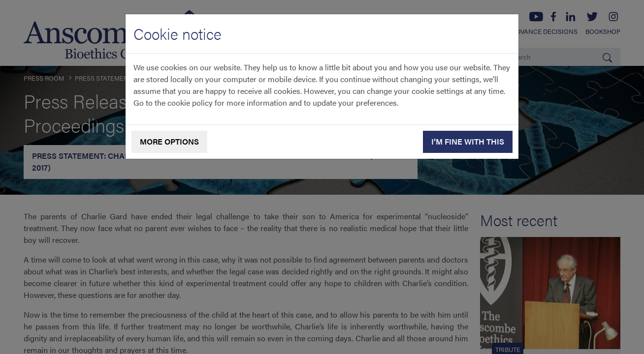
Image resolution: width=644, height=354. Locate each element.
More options (169, 141)
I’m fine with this (468, 141)
